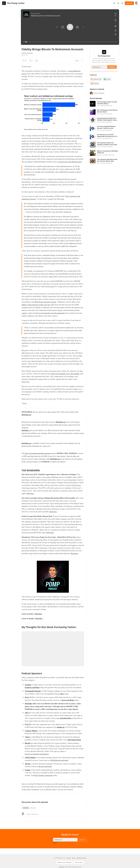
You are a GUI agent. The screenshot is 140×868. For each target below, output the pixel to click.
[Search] (114, 3)
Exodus (27, 770)
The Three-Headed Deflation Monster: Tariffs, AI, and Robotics (106, 130)
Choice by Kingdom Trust (60, 374)
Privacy (69, 858)
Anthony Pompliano (27, 53)
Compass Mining (31, 731)
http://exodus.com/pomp (43, 775)
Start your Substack (64, 862)
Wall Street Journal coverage (45, 302)
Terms (74, 858)
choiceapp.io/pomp (74, 740)
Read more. (30, 493)
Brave (27, 697)
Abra (27, 713)
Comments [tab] (26, 808)
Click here (38, 614)
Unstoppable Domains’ (33, 691)
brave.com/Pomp (68, 700)
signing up (61, 727)
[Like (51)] (116, 15)
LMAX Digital (30, 758)
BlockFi (28, 743)
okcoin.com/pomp (45, 767)
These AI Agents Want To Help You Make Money (107, 105)
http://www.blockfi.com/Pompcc (37, 754)
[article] (104, 106)
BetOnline (25, 430)
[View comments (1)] (116, 21)
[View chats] (118, 3)
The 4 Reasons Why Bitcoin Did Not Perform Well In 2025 (107, 163)
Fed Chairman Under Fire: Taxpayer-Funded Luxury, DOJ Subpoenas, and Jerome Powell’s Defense (108, 146)
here (62, 694)
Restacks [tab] (33, 808)
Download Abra (66, 718)
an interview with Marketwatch (70, 162)
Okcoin (27, 764)
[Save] (116, 34)
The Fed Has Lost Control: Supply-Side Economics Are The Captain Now (107, 138)
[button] (57, 27)
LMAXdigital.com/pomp (59, 760)
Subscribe (129, 3)
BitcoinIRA (75, 374)
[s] (93, 106)
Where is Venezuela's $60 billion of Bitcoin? (107, 154)
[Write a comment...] (55, 817)
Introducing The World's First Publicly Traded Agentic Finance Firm (107, 122)
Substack (61, 867)
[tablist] (29, 808)
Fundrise (28, 685)
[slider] (70, 42)
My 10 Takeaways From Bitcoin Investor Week (107, 113)
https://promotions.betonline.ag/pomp (38, 453)
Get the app (79, 862)
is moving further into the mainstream (52, 313)
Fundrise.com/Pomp (32, 687)
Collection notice (81, 858)
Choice (27, 737)
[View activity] (122, 3)
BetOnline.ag (26, 415)
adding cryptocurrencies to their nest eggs (36, 305)
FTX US (28, 724)
